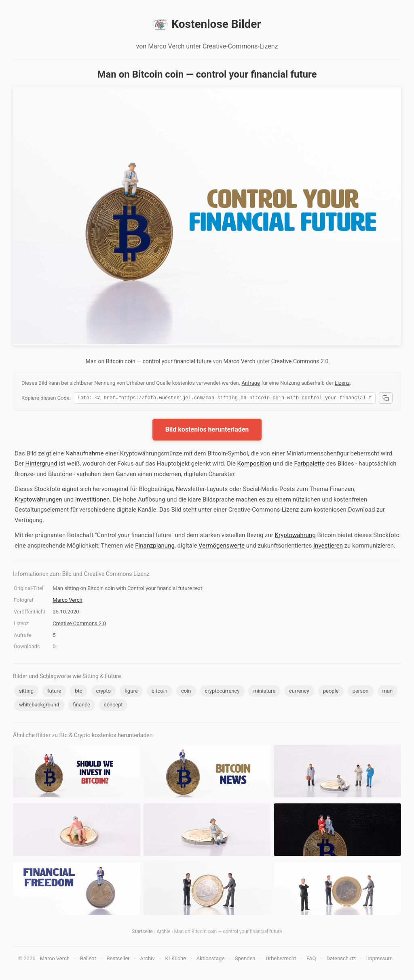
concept (113, 706)
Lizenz (342, 383)
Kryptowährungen (38, 501)
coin (186, 692)
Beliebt (88, 960)
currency (299, 692)
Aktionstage (210, 960)
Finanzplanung (155, 547)
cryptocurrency (222, 692)
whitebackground (39, 706)
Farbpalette (309, 465)
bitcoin (159, 692)
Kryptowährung (295, 536)
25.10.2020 (66, 613)
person (361, 692)
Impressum (379, 960)
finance (82, 706)
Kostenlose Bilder (207, 24)
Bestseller (118, 960)
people (331, 692)
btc (78, 692)
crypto (103, 692)
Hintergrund (41, 465)
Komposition (255, 465)
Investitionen (92, 501)
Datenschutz (341, 960)
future (54, 692)
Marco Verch (240, 361)
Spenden (245, 960)
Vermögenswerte (222, 547)
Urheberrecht (281, 960)
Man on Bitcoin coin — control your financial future (149, 361)
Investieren (328, 547)
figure (131, 692)
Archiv (164, 933)
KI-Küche (176, 960)
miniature (264, 692)
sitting (26, 692)
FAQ (311, 960)
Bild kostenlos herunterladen (207, 431)
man (388, 692)
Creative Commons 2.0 (300, 361)
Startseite (142, 933)
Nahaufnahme (85, 455)
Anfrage (251, 383)
